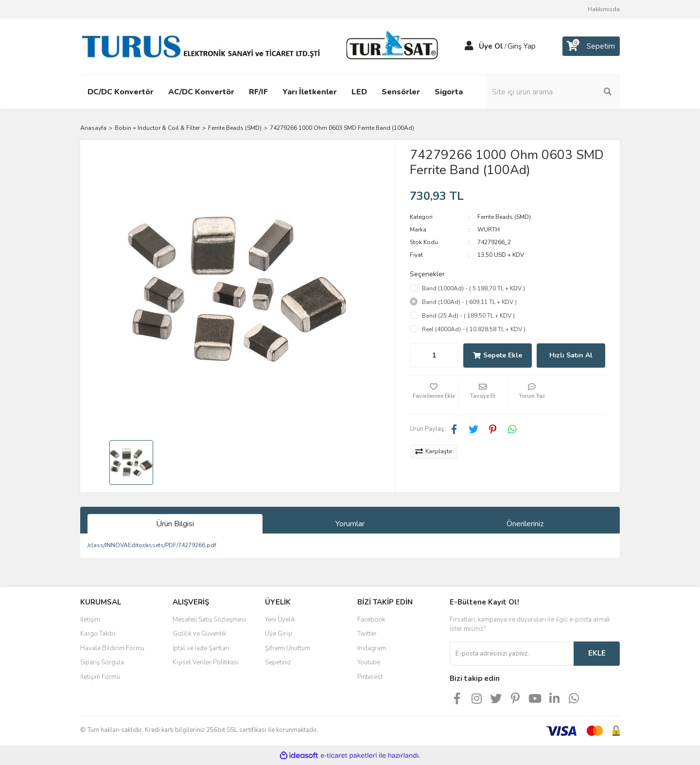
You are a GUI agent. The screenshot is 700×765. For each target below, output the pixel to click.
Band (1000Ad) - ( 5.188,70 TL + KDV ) (473, 288)
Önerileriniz (525, 524)
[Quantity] (434, 356)
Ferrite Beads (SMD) (504, 217)
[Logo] (262, 46)
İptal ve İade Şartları (201, 648)
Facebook (371, 620)
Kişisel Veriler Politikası (206, 662)
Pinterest (370, 677)
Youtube (369, 662)
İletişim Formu (100, 677)
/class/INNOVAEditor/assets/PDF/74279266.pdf (152, 545)
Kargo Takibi (98, 634)
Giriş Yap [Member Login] (522, 46)
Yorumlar (350, 524)
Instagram (372, 648)
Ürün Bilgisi (175, 524)
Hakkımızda (604, 9)
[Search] (554, 92)
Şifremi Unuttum (288, 648)
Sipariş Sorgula (102, 662)
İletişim (90, 620)
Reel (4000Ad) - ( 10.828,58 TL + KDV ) (474, 329)
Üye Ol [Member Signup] (491, 46)
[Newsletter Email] (512, 654)
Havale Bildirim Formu (112, 648)
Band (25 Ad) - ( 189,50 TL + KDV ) (468, 316)
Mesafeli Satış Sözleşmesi (209, 620)
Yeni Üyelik (280, 620)
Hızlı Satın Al (571, 355)
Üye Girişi (279, 634)
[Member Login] (469, 46)
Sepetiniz (278, 662)
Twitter (367, 634)
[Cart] (591, 46)
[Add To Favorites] (434, 395)
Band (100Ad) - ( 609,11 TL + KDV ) (469, 302)
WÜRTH (489, 230)
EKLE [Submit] (597, 653)
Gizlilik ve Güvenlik (199, 634)
